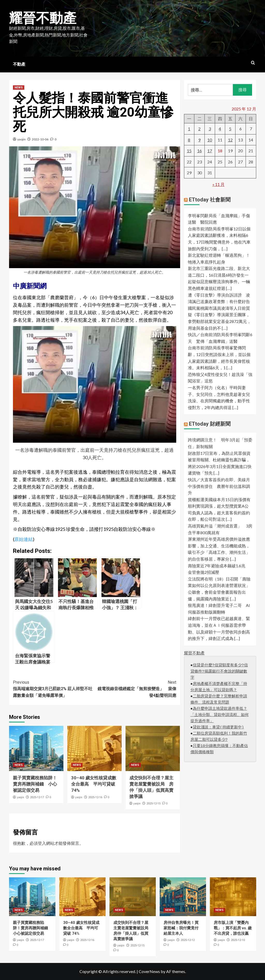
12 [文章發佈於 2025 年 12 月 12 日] (230, 140)
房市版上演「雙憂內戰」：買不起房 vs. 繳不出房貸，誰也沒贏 (233, 928)
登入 (42, 843)
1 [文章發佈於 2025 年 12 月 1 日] (189, 129)
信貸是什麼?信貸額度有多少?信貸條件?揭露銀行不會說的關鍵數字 (219, 672)
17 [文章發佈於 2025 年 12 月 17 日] (210, 151)
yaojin (21, 139)
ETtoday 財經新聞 (210, 424)
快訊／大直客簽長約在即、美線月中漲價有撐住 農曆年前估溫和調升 (219, 486)
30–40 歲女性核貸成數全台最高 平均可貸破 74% (94, 784)
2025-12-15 (153, 804)
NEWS (19, 88)
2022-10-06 (40, 139)
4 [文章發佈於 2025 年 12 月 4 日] (220, 129)
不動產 (19, 64)
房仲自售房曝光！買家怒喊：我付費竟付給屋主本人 (181, 928)
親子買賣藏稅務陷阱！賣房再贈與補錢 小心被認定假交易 (35, 784)
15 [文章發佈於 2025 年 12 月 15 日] (189, 151)
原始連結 (24, 539)
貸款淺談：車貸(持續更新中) (218, 728)
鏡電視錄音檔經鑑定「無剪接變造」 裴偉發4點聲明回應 (135, 688)
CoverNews (149, 971)
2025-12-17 (37, 797)
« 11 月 (219, 184)
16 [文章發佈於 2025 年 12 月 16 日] (200, 151)
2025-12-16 (95, 797)
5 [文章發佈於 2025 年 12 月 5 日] (230, 129)
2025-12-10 (238, 940)
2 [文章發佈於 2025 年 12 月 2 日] (199, 129)
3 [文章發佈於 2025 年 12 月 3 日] (210, 129)
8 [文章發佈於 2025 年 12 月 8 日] (189, 140)
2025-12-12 (188, 940)
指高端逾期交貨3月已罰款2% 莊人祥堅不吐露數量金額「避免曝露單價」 (54, 688)
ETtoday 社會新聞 (210, 200)
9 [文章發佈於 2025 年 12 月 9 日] (199, 140)
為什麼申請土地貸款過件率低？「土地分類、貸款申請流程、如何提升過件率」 (220, 715)
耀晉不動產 (43, 18)
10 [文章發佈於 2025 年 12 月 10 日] (210, 140)
